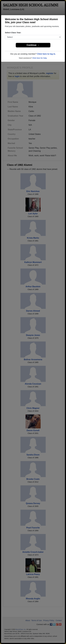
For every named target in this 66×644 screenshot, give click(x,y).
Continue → (33, 45)
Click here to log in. (46, 54)
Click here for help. (40, 58)
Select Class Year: (13, 33)
